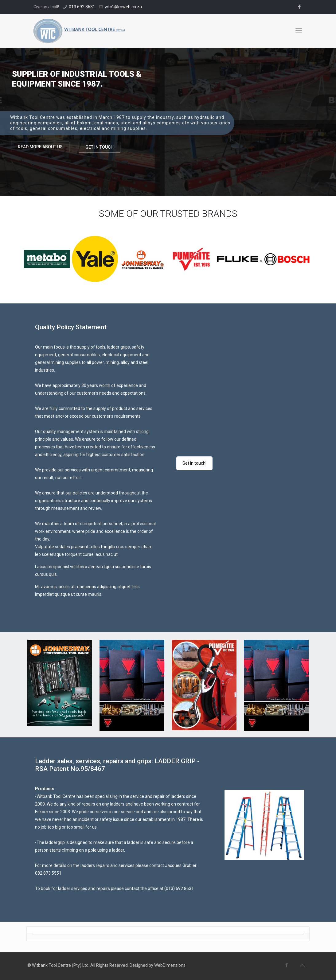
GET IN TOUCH (100, 147)
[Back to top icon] (302, 965)
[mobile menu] (299, 31)
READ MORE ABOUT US (40, 147)
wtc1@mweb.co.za (123, 7)
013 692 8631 (82, 7)
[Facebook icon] (299, 7)
